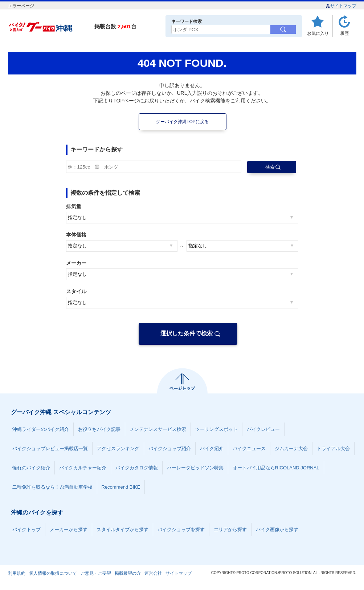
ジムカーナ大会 (291, 448)
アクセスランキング (118, 448)
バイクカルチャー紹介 (83, 468)
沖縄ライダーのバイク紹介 (41, 429)
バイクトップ (26, 530)
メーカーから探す (69, 530)
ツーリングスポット (216, 429)
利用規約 (17, 573)
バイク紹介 (212, 448)
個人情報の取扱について (53, 573)
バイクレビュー (263, 429)
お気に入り (318, 33)
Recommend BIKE (121, 487)
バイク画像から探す (277, 530)
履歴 (344, 33)
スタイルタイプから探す (122, 530)
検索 (270, 167)
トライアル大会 (333, 448)
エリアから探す (230, 530)
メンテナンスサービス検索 (158, 429)
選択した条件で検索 (187, 333)
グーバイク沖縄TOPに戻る (182, 122)
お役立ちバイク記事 (99, 429)
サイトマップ (341, 6)
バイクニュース (249, 448)
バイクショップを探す (181, 530)
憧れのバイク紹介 (31, 468)
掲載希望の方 (128, 573)
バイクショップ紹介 (170, 448)
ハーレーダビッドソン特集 (195, 468)
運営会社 (153, 573)
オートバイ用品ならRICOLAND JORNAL (276, 468)
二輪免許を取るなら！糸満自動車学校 (52, 487)
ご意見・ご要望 (96, 573)
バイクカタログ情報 (137, 468)
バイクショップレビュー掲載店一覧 (50, 448)
